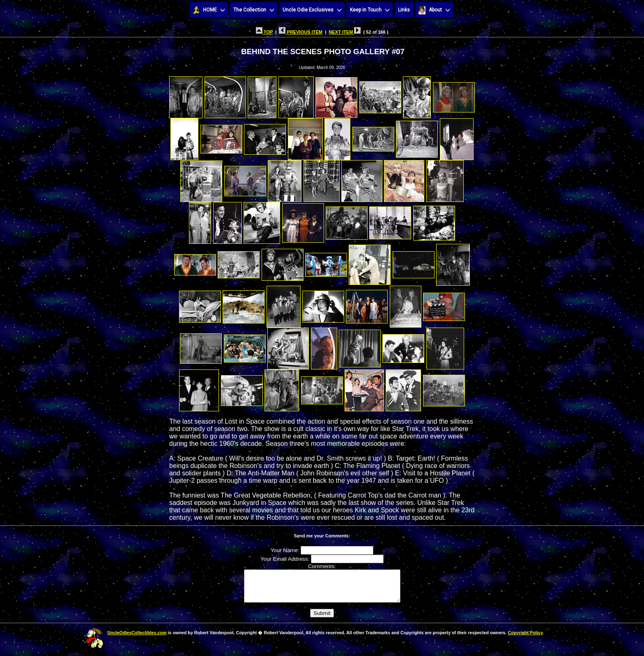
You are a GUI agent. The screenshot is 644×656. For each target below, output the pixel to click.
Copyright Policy (525, 639)
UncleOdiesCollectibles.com (137, 639)
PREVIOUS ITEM (301, 32)
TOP (264, 32)
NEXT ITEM (345, 32)
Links (404, 10)
